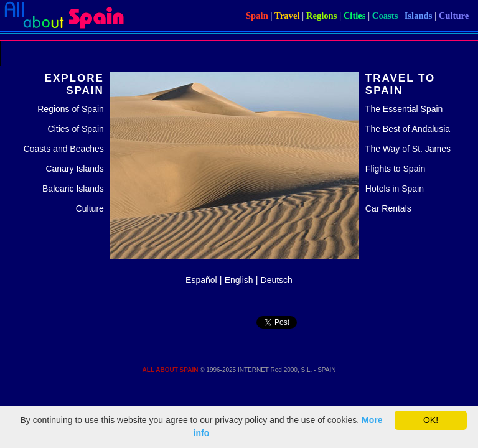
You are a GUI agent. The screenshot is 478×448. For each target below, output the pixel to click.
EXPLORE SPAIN (74, 84)
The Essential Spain (404, 109)
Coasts (385, 16)
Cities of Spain (76, 129)
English (239, 280)
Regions (322, 16)
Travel (287, 16)
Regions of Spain (71, 109)
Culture (454, 16)
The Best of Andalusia (408, 129)
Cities (355, 16)
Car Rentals (388, 208)
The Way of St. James (408, 149)
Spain (257, 16)
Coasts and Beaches (64, 149)
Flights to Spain (396, 169)
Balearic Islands (73, 189)
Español (201, 280)
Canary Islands (74, 169)
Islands (419, 16)
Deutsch (277, 280)
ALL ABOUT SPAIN (171, 370)
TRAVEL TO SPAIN (400, 84)
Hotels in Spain (395, 189)
